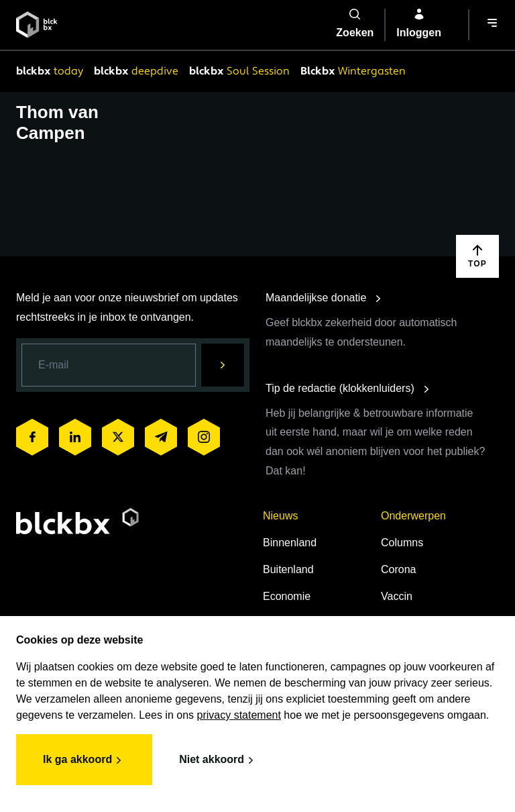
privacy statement (239, 715)
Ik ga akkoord (84, 760)
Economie (287, 596)
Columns (402, 543)
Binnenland (290, 543)
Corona (398, 569)
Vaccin (397, 596)
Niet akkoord (218, 760)
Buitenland (288, 569)
